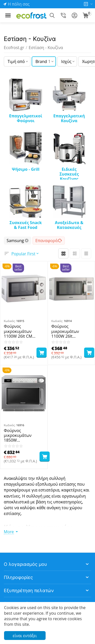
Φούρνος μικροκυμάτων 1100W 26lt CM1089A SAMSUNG (71, 331)
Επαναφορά (49, 241)
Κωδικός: (10, 321)
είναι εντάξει (25, 636)
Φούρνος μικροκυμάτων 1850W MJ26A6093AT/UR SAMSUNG (20, 436)
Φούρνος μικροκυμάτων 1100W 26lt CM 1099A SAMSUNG (20, 331)
